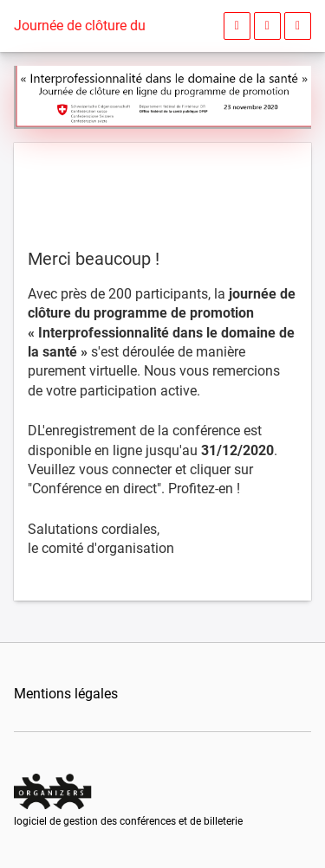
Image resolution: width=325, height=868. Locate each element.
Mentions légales (66, 694)
